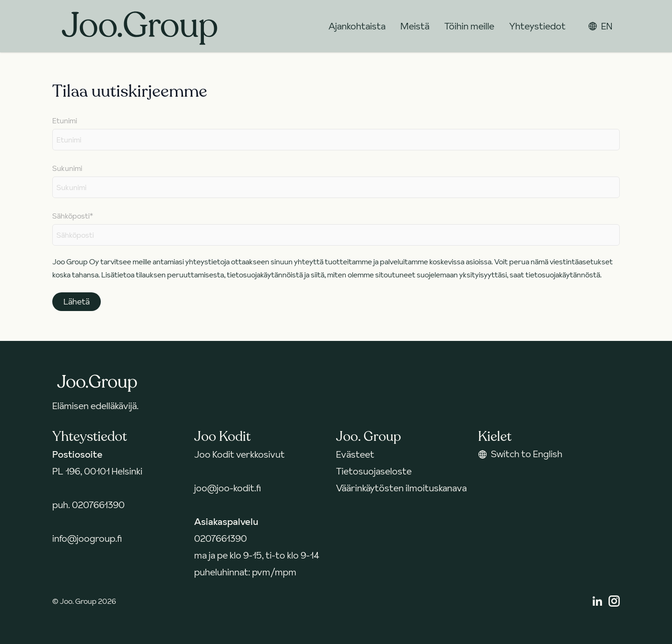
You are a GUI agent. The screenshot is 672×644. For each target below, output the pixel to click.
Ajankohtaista (357, 26)
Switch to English (520, 454)
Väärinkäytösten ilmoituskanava (401, 488)
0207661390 (98, 505)
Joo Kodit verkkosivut (239, 454)
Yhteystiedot (537, 26)
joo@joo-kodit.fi (227, 488)
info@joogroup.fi (87, 538)
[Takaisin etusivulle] (140, 26)
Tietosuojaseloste (374, 471)
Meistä (415, 26)
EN (600, 26)
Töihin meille (469, 26)
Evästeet (355, 454)
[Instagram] (614, 601)
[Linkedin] (597, 601)
